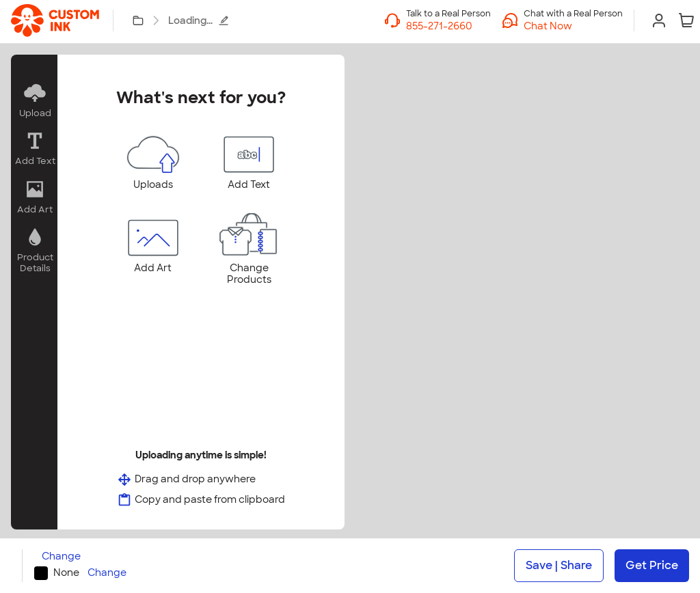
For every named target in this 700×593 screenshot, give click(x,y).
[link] (55, 20)
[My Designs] (138, 20)
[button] (573, 26)
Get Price (652, 565)
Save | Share (559, 565)
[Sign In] (659, 20)
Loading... (199, 20)
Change (61, 556)
